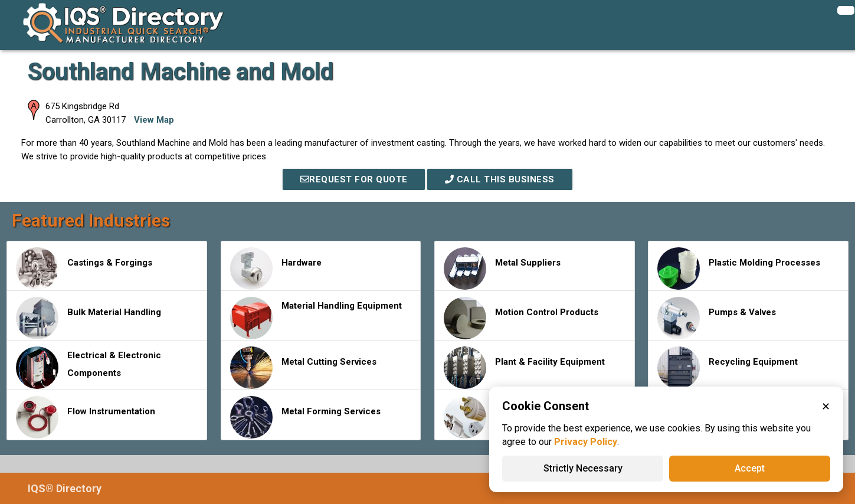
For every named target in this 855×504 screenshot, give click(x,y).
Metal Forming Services (305, 417)
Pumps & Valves (717, 318)
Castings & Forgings (84, 269)
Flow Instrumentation (86, 417)
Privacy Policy (586, 442)
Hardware (276, 269)
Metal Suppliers (502, 269)
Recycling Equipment (728, 368)
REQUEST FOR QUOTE (354, 179)
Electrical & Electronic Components (89, 368)
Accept (750, 468)
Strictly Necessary (583, 468)
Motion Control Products (521, 318)
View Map (154, 120)
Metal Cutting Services (303, 368)
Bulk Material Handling (89, 318)
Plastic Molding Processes (739, 269)
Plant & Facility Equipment (524, 368)
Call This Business (500, 179)
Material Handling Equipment (316, 318)
